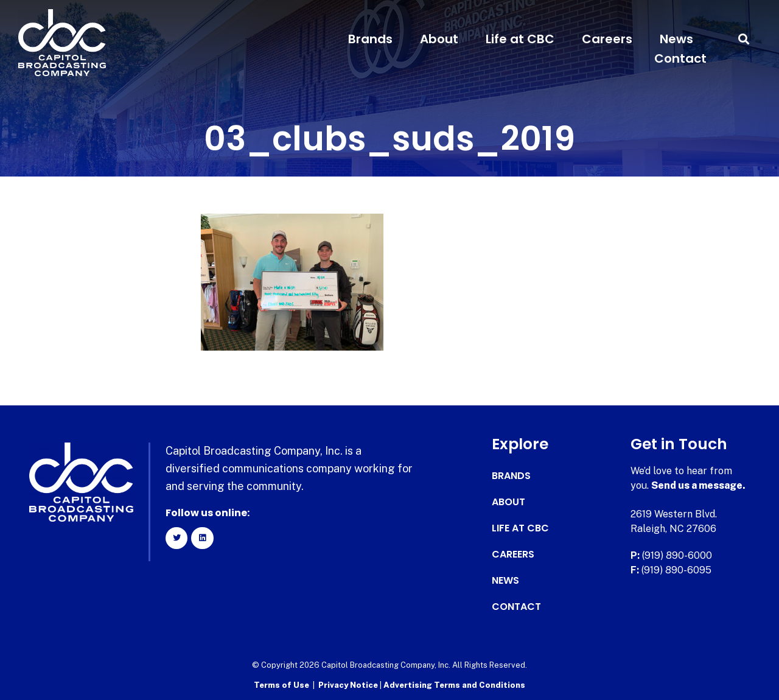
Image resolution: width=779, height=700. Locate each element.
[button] (744, 39)
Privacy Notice (349, 685)
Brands (370, 39)
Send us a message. (698, 485)
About (439, 39)
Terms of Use (281, 685)
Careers (607, 39)
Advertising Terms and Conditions (454, 685)
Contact (680, 58)
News (676, 39)
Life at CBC (520, 39)
